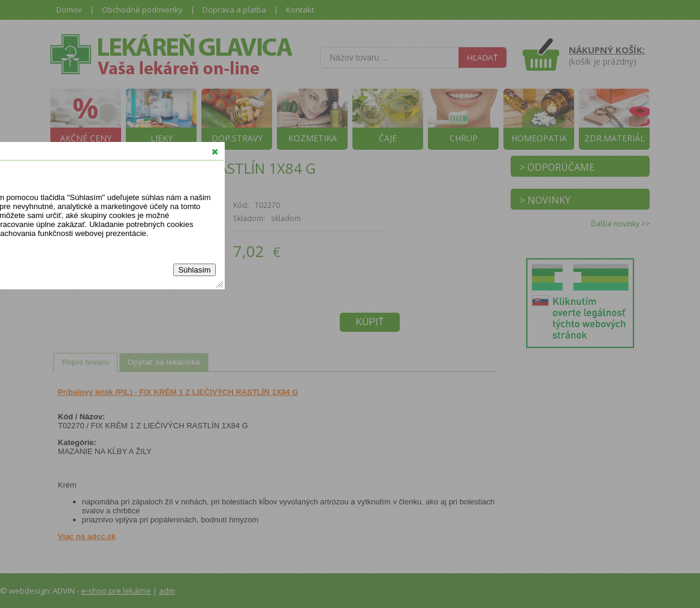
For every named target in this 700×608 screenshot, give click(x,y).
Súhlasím (194, 270)
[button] (215, 152)
